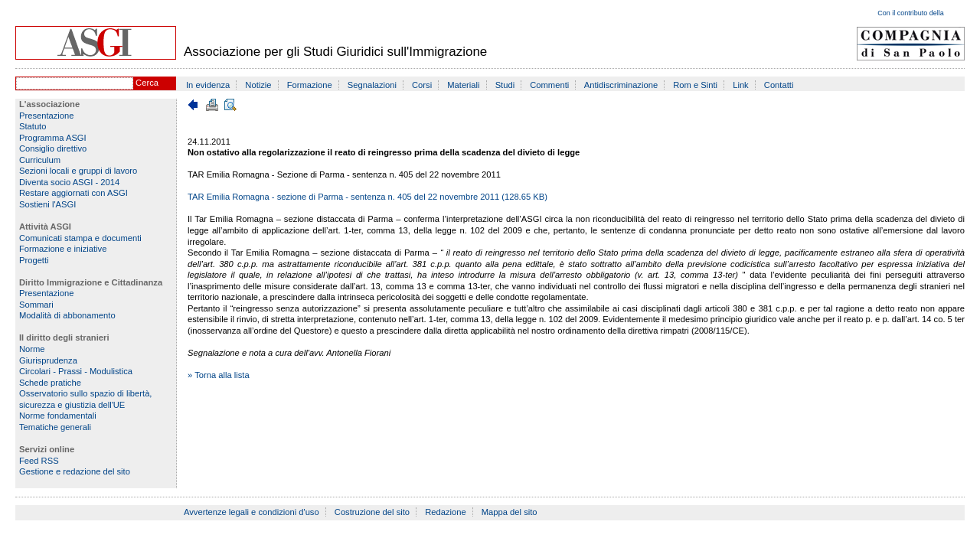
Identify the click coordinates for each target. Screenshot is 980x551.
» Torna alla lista (219, 375)
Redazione (446, 512)
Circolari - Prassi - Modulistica (76, 371)
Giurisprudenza (48, 360)
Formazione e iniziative (63, 249)
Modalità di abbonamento (67, 315)
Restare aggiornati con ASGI (73, 193)
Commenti (549, 85)
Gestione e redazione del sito (75, 471)
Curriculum (40, 160)
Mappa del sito (510, 512)
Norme (32, 349)
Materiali (463, 85)
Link (741, 85)
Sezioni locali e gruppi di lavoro (78, 171)
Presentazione (47, 116)
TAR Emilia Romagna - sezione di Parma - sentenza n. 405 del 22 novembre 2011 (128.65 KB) (367, 197)
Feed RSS (39, 461)
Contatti (779, 85)
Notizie (258, 85)
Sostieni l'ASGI (47, 204)
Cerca (147, 83)
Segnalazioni (372, 85)
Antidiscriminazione (621, 85)
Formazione (310, 85)
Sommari (36, 305)
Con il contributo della (911, 13)
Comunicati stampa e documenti (80, 238)
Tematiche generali (55, 427)
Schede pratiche (50, 383)
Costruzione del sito (372, 512)
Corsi (422, 85)
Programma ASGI (53, 138)
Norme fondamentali (58, 416)
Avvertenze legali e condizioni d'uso (252, 512)
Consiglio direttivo (53, 148)
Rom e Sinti (695, 85)
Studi (505, 85)
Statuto (33, 126)
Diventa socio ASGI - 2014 (69, 182)
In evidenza (208, 85)
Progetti (34, 260)
